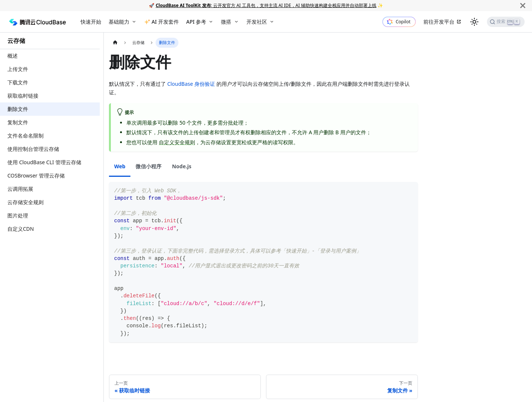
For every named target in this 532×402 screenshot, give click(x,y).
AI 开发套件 (165, 22)
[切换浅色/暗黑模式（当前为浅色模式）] (474, 22)
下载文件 (18, 82)
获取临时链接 (23, 96)
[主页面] (115, 43)
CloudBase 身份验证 (191, 84)
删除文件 (18, 109)
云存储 (16, 41)
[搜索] (506, 22)
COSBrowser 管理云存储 (36, 175)
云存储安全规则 (25, 202)
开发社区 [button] (257, 22)
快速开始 (91, 22)
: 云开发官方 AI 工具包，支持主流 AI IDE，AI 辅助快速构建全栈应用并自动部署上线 (266, 5)
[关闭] (523, 5)
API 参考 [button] (196, 22)
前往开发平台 (439, 22)
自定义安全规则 (177, 142)
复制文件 (18, 122)
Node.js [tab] (181, 166)
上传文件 (18, 69)
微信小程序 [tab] (149, 166)
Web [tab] (120, 166)
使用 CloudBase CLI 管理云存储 (44, 162)
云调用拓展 (20, 189)
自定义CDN (21, 229)
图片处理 (18, 215)
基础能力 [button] (119, 22)
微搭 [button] (226, 22)
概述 (13, 56)
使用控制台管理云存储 (33, 149)
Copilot (403, 22)
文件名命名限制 (25, 136)
